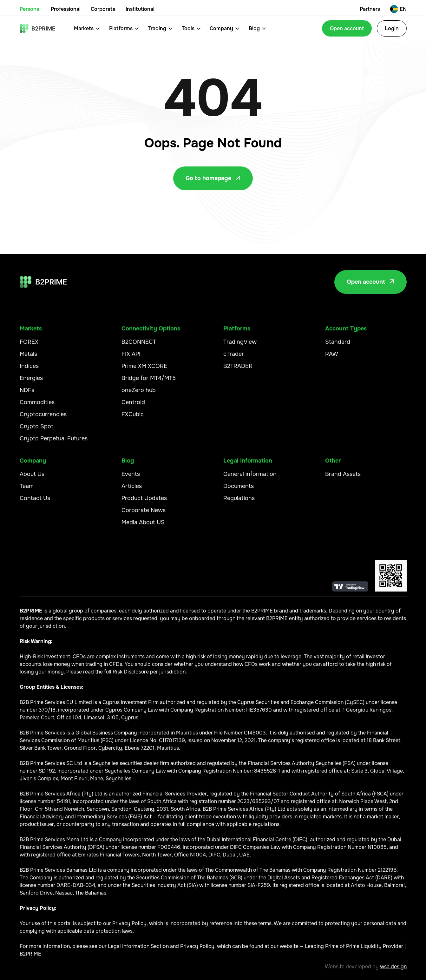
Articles (132, 490)
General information (250, 477)
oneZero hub (139, 394)
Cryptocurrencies (43, 418)
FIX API (131, 357)
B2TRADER (238, 369)
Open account (347, 28)
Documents (239, 490)
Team (27, 490)
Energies (31, 382)
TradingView (240, 345)
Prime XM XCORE (144, 369)
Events (131, 477)
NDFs (27, 394)
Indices (29, 369)
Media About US (143, 526)
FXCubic (133, 418)
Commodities (37, 406)
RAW (332, 357)
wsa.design (393, 970)
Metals (28, 357)
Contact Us (35, 502)
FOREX (29, 345)
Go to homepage (213, 178)
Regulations (239, 502)
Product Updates (144, 502)
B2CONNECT (139, 345)
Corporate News (144, 514)
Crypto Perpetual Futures (54, 442)
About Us (32, 477)
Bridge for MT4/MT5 (149, 382)
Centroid (133, 406)
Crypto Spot (36, 430)
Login (392, 28)
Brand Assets (343, 477)
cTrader (234, 357)
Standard (338, 345)
